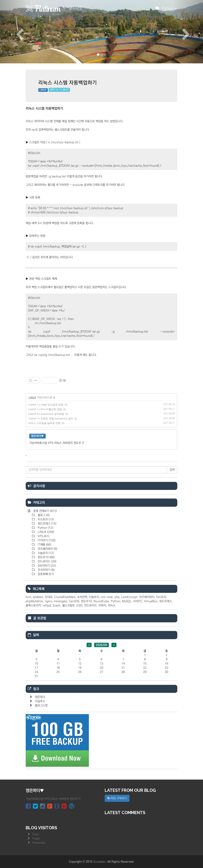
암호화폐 (45, 574)
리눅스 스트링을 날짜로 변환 (44, 423)
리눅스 (112, 605)
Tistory (166, 9)
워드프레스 (47, 524)
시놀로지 (45, 553)
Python (45, 528)
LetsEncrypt (129, 597)
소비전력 (82, 597)
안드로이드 (47, 561)
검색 (172, 470)
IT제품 (44, 545)
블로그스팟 (41, 705)
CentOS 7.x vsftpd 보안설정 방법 (46, 405)
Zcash (57, 605)
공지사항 (76, 8)
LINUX (43, 90)
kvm (28, 597)
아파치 (102, 605)
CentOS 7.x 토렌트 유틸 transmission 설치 (51, 419)
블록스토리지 (33, 605)
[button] (15, 32)
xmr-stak (107, 597)
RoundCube (101, 601)
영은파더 (40, 697)
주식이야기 (46, 570)
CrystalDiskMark (65, 597)
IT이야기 (46, 540)
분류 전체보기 (45, 511)
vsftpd (47, 605)
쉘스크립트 (68, 605)
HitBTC (138, 601)
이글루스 (40, 701)
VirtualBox (151, 601)
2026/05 (101, 645)
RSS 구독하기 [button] (117, 798)
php (117, 597)
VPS (43, 536)
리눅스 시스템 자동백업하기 (68, 82)
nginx (48, 601)
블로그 (43, 515)
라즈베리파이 (47, 549)
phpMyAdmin (34, 601)
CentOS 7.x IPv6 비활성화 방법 (45, 409)
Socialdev (99, 862)
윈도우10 (46, 557)
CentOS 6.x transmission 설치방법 (46, 414)
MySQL (127, 601)
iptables (38, 597)
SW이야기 (46, 566)
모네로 (49, 597)
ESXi (79, 605)
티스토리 (45, 519)
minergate (60, 601)
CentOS (74, 601)
